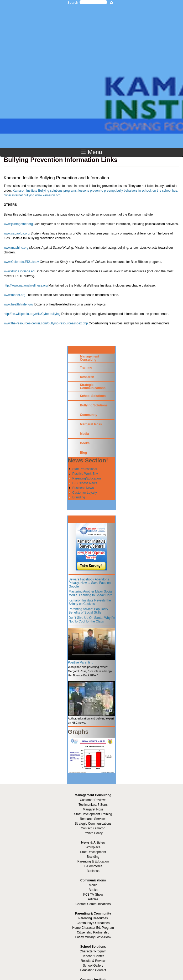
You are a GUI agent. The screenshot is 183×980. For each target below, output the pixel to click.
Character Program (93, 951)
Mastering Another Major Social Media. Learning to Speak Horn (90, 593)
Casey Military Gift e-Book (93, 937)
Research (87, 377)
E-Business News (85, 483)
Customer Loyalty (84, 493)
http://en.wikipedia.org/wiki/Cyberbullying (32, 314)
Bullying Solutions (94, 405)
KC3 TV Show (93, 895)
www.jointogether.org (18, 224)
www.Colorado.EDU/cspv (21, 262)
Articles (93, 899)
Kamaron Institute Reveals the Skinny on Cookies (90, 602)
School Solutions (93, 396)
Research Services (93, 819)
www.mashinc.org (16, 248)
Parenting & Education (93, 861)
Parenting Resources (93, 918)
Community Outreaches (93, 923)
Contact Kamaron (93, 828)
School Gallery (93, 966)
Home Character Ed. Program (93, 928)
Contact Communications (93, 904)
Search (73, 2)
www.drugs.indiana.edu (20, 271)
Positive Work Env (85, 474)
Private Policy (93, 833)
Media (84, 434)
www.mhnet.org (15, 295)
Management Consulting (89, 358)
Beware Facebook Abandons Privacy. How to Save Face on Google (90, 583)
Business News (83, 488)
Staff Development (93, 852)
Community (88, 415)
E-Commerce (93, 866)
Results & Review (93, 961)
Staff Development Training (93, 814)
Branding (79, 497)
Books (85, 443)
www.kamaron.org (48, 195)
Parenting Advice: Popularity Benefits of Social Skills (88, 611)
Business (93, 871)
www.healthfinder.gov (19, 304)
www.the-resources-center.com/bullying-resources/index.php (46, 323)
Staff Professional (85, 469)
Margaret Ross (91, 424)
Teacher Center (93, 956)
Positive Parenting (80, 662)
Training (86, 367)
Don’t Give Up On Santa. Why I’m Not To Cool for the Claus (92, 620)
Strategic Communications (93, 386)
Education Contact (93, 970)
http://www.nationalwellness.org (26, 285)
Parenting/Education (86, 478)
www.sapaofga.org (17, 233)
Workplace (93, 847)
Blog (83, 453)
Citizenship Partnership (93, 932)
